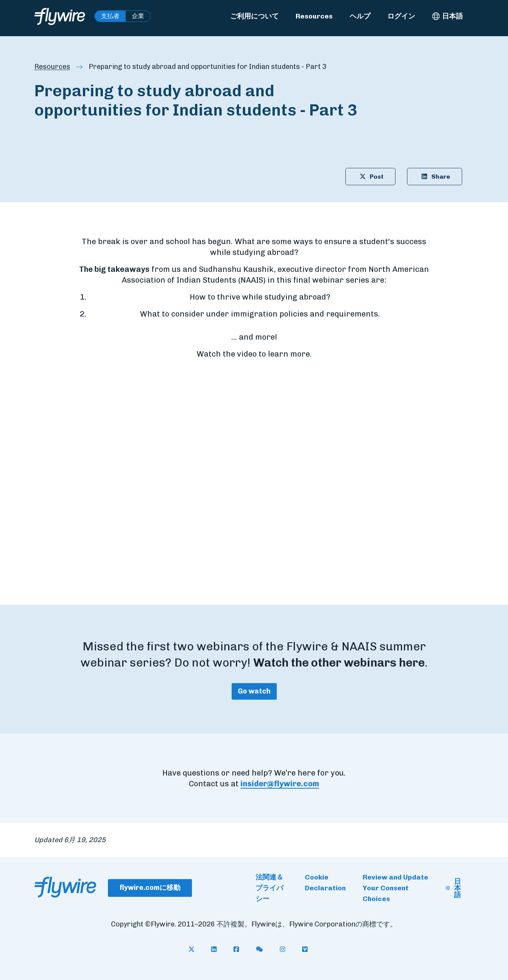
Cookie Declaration (325, 882)
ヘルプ (360, 16)
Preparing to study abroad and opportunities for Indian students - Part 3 (208, 67)
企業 (138, 16)
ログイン (401, 16)
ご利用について (254, 16)
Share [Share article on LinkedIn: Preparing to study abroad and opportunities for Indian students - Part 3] (435, 177)
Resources (314, 16)
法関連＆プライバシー (269, 888)
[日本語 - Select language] (447, 16)
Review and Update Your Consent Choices (395, 888)
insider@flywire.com (280, 784)
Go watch (254, 691)
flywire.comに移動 (150, 888)
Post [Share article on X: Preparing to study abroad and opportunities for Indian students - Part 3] (370, 177)
